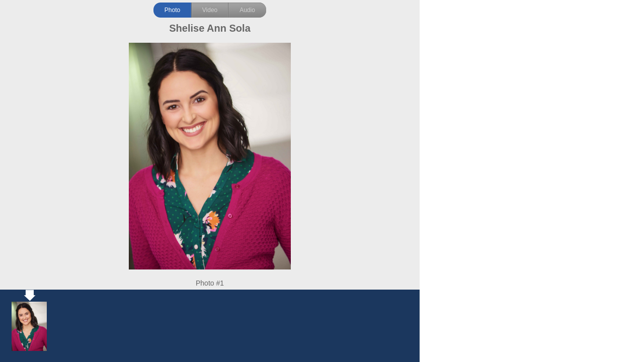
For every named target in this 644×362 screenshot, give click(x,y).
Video (210, 10)
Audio (247, 10)
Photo (172, 10)
